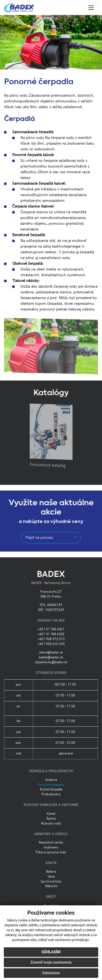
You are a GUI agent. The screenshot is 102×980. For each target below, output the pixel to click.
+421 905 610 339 (51, 644)
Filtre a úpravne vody (51, 852)
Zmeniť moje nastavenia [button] (51, 962)
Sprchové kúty (51, 882)
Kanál (51, 814)
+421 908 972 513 (51, 639)
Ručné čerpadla (51, 789)
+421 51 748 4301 (51, 629)
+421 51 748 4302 (51, 634)
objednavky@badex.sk (51, 662)
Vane (51, 877)
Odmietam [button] (51, 973)
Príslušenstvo (51, 794)
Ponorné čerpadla (51, 785)
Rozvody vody (51, 824)
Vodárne (51, 780)
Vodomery (51, 847)
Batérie (51, 872)
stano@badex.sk (51, 652)
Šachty (51, 819)
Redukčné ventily (51, 843)
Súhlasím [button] (51, 952)
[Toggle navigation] (91, 7)
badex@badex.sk (51, 657)
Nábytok (51, 886)
